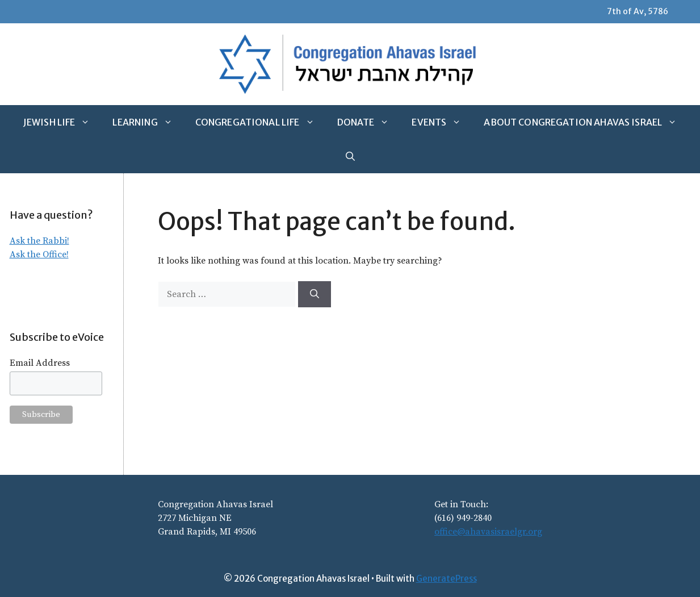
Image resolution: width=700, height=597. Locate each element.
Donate (369, 122)
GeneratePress (447, 579)
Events (442, 122)
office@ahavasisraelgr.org (488, 532)
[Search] (315, 294)
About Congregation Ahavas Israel (586, 122)
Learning (148, 122)
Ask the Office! (39, 254)
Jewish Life (62, 122)
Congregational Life (261, 122)
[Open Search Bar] (350, 156)
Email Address (40, 363)
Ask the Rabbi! (39, 241)
